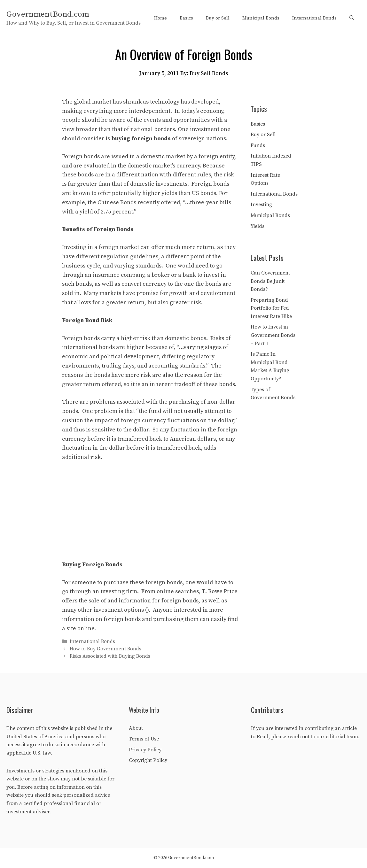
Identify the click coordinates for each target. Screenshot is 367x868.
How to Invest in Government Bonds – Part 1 (273, 335)
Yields (258, 226)
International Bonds (314, 18)
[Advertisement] (150, 515)
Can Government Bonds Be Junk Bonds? (270, 281)
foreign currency (143, 420)
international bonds (88, 347)
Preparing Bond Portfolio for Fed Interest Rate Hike (271, 308)
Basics (186, 18)
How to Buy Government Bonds (105, 649)
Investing (261, 205)
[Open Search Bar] (352, 18)
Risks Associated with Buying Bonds (110, 657)
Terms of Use (144, 739)
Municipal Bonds (261, 18)
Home (160, 18)
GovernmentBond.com (48, 14)
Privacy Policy (145, 750)
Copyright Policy (148, 760)
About (136, 728)
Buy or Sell (218, 18)
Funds (258, 145)
